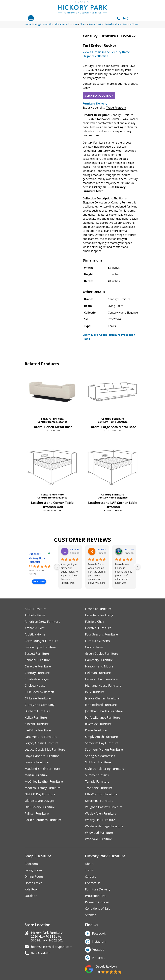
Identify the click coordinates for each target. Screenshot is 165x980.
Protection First (96, 896)
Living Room (33, 870)
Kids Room (32, 889)
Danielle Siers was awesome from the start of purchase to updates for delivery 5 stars (97, 573)
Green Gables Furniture (102, 654)
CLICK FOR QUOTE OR (99, 96)
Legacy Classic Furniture (42, 743)
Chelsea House (35, 686)
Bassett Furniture (37, 654)
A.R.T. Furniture (35, 609)
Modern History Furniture (43, 788)
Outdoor (31, 896)
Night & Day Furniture (40, 794)
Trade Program (116, 108)
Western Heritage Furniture (104, 826)
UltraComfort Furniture (101, 794)
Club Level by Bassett (39, 692)
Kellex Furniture (36, 718)
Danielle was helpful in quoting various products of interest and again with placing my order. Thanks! (124, 574)
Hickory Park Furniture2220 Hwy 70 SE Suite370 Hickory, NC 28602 (47, 936)
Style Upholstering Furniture (105, 769)
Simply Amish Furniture (101, 737)
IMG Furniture (95, 692)
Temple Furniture (97, 781)
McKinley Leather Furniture (44, 781)
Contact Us (93, 883)
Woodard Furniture (99, 839)
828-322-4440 (41, 953)
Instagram (99, 941)
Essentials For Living (99, 615)
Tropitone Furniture (99, 788)
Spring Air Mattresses (100, 756)
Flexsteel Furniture (98, 628)
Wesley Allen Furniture (101, 813)
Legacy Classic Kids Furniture (45, 750)
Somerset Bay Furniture (102, 743)
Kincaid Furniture (37, 724)
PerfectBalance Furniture (102, 718)
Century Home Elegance (52, 422)
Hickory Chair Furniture (101, 679)
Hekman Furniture (98, 673)
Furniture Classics (97, 641)
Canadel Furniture (37, 660)
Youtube (98, 950)
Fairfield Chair (95, 622)
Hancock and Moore (99, 666)
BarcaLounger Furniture (41, 641)
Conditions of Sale (98, 909)
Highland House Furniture (103, 686)
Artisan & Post (35, 628)
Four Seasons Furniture (101, 634)
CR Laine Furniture (38, 698)
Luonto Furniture (37, 762)
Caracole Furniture (38, 666)
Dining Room (34, 877)
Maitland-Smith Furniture (42, 769)
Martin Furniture (36, 775)
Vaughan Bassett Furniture (104, 807)
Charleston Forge (37, 679)
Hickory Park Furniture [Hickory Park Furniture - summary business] (37, 560)
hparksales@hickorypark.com (52, 947)
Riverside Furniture (98, 724)
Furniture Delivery (95, 104)
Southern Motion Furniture (104, 750)
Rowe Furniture (96, 730)
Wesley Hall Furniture (100, 820)
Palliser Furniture (37, 813)
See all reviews (39, 582)
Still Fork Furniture (98, 762)
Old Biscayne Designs (40, 801)
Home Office (33, 883)
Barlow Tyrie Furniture (40, 647)
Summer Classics (97, 775)
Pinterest (98, 958)
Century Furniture (52, 419)
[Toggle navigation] (31, 18)
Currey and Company (40, 705)
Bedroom (31, 864)
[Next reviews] (137, 567)
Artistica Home (35, 634)
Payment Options (97, 902)
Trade (89, 870)
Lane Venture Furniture (41, 737)
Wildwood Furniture (99, 833)
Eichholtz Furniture (98, 609)
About (89, 864)
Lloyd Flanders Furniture (42, 756)
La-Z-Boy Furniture (38, 730)
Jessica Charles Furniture (102, 698)
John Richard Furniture (101, 705)
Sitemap (91, 915)
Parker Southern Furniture (43, 820)
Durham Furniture (37, 711)
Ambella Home (35, 615)
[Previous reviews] (57, 567)
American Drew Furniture (42, 622)
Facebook (99, 933)
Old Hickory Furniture (40, 807)
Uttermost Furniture (99, 801)
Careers (90, 877)
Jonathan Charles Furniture (104, 711)
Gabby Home (94, 647)
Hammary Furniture (99, 660)
